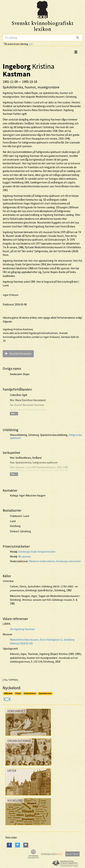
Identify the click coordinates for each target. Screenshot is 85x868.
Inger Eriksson (10, 295)
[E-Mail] (26, 845)
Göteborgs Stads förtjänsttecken (37, 552)
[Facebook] (9, 845)
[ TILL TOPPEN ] (10, 680)
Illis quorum (24, 556)
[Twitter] (18, 845)
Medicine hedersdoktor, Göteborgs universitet (55, 561)
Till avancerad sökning (18, 44)
